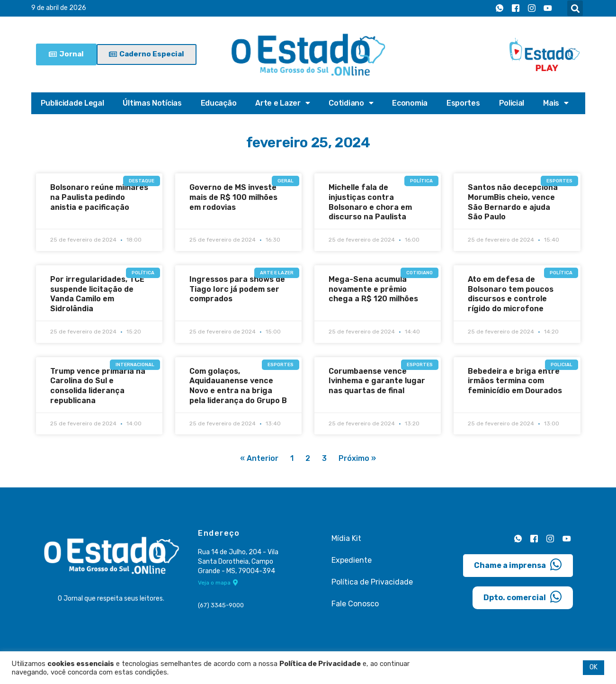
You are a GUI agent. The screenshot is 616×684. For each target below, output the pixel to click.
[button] (575, 8)
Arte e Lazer (282, 103)
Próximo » (357, 459)
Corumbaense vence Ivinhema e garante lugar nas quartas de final (377, 381)
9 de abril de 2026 (59, 8)
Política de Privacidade (372, 582)
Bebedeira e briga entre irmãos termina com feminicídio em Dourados (515, 381)
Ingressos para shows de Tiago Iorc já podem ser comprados (237, 289)
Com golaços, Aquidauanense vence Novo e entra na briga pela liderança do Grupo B (238, 386)
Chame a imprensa (518, 565)
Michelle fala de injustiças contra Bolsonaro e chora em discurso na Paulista (370, 202)
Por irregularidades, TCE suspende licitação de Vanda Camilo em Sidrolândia (97, 294)
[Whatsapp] (500, 9)
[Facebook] (516, 9)
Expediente (352, 561)
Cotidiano (351, 103)
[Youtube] (548, 9)
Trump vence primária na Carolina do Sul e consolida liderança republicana (98, 386)
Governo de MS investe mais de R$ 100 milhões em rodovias (233, 197)
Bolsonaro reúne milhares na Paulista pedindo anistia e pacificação (99, 197)
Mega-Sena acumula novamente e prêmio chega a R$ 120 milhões (373, 289)
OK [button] (594, 667)
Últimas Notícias (152, 103)
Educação (219, 103)
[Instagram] (532, 9)
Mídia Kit (346, 539)
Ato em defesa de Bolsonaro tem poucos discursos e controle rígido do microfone (511, 294)
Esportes (463, 103)
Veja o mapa (218, 583)
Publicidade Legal (72, 103)
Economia (410, 103)
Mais (556, 103)
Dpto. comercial (523, 597)
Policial (512, 103)
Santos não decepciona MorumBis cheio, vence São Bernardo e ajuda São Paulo (513, 202)
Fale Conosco (355, 604)
